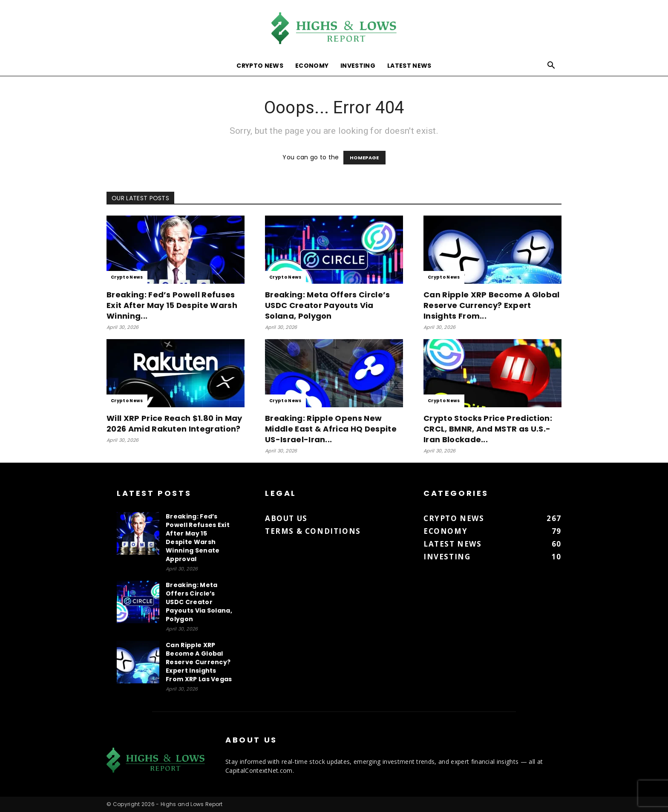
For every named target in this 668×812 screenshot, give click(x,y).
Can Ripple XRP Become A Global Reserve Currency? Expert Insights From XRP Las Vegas (199, 662)
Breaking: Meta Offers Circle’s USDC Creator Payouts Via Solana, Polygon (328, 305)
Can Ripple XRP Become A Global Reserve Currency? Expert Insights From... (492, 305)
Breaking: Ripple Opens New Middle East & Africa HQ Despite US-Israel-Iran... (331, 429)
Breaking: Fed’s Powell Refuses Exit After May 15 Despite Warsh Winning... (172, 305)
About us (286, 518)
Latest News (409, 66)
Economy (312, 66)
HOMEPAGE (364, 158)
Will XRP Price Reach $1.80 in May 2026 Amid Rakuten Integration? (174, 423)
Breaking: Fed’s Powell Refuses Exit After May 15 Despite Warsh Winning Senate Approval (198, 538)
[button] (551, 66)
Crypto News (260, 66)
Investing (358, 66)
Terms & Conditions (313, 531)
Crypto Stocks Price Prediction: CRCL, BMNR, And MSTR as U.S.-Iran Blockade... (488, 429)
